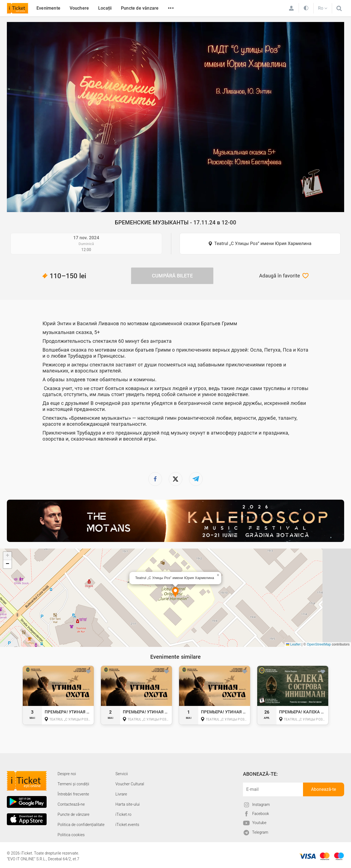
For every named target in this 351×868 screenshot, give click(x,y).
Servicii (122, 774)
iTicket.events (127, 825)
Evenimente (48, 8)
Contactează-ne (71, 804)
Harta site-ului (128, 804)
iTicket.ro (123, 814)
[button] (175, 593)
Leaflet (293, 644)
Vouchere (79, 8)
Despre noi (67, 774)
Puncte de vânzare (140, 8)
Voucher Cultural (130, 784)
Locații (105, 8)
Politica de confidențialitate (81, 825)
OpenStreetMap (319, 644)
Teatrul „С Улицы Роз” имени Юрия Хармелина (263, 244)
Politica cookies (71, 835)
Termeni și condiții (73, 784)
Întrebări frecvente (73, 794)
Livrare (121, 794)
